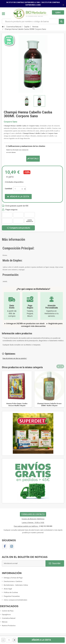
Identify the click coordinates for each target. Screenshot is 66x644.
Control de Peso (8, 611)
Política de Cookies (11, 592)
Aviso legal (8, 589)
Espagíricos (6, 615)
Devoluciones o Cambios (13, 581)
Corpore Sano (11, 122)
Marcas (5, 622)
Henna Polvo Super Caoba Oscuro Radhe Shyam (17, 405)
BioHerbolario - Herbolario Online (16, 585)
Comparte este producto (18, 228)
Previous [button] (58, 366)
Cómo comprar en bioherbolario (16, 600)
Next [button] (62, 366)
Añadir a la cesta (41, 640)
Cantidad (8, 189)
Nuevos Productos (9, 626)
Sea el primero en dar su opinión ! (15, 358)
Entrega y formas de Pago (13, 578)
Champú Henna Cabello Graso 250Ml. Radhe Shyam (49, 405)
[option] (17, 389)
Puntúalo (33, 159)
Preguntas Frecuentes (12, 596)
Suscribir (55, 563)
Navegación (3, 14)
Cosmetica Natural (9, 618)
